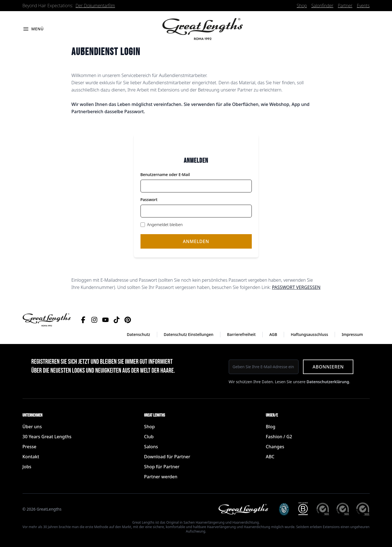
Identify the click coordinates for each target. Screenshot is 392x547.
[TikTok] (117, 320)
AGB (273, 334)
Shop (302, 6)
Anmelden (196, 241)
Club (149, 437)
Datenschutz (139, 334)
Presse (29, 447)
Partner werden (161, 477)
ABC (270, 457)
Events (363, 6)
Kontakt (31, 457)
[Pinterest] (128, 320)
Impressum (352, 334)
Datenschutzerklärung (328, 382)
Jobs (27, 467)
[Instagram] (94, 320)
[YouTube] (105, 320)
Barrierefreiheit (241, 334)
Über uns (32, 427)
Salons (151, 447)
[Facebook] (83, 320)
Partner (345, 6)
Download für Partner (167, 457)
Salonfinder (322, 6)
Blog (270, 427)
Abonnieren (328, 367)
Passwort (149, 200)
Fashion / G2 (279, 437)
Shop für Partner (162, 467)
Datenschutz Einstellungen (189, 334)
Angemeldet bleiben (165, 225)
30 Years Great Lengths (47, 437)
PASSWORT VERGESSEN (296, 287)
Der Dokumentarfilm (95, 6)
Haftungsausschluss (309, 334)
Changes (275, 447)
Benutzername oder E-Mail (165, 175)
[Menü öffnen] (33, 29)
